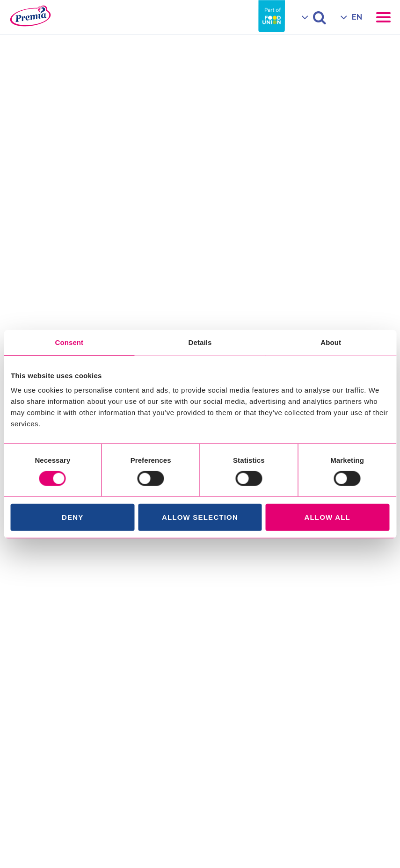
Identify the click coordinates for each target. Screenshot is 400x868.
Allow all (327, 517)
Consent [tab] (69, 342)
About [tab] (331, 342)
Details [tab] (200, 342)
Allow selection (200, 517)
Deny (73, 517)
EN (357, 17)
